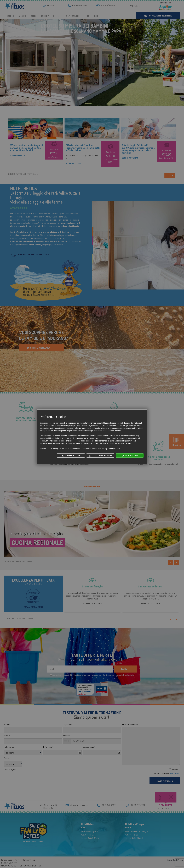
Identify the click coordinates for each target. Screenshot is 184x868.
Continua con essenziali (100, 456)
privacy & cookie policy (111, 449)
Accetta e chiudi (130, 456)
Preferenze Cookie (71, 456)
